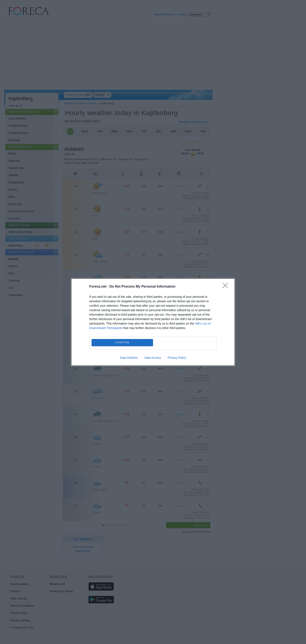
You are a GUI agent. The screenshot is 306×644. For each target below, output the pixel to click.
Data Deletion (129, 358)
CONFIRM (122, 342)
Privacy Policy (177, 358)
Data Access (153, 358)
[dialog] (153, 322)
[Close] (227, 287)
